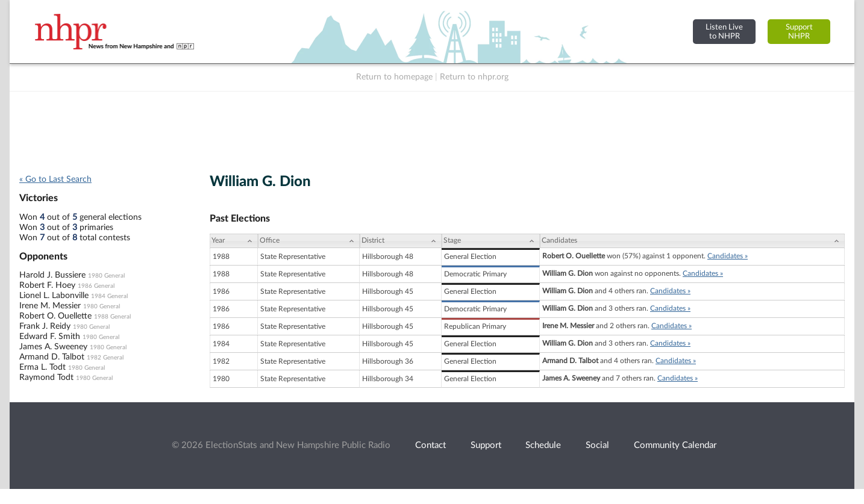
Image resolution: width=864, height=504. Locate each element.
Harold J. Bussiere (52, 275)
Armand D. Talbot (52, 357)
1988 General (112, 317)
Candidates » (728, 256)
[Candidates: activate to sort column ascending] (692, 241)
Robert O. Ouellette (55, 316)
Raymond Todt (46, 378)
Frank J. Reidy (45, 326)
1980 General (106, 276)
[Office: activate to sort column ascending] (309, 241)
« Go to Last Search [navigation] (55, 179)
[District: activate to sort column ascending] (401, 241)
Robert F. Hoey (47, 285)
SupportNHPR (799, 32)
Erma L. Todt (42, 367)
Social (597, 445)
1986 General (96, 286)
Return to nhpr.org (474, 77)
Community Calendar (675, 445)
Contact (430, 445)
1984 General (109, 296)
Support (486, 445)
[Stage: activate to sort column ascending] (491, 241)
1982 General (105, 358)
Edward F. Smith (50, 337)
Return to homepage (394, 77)
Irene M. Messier (50, 306)
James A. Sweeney (53, 347)
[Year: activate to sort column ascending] (234, 241)
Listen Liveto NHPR (724, 32)
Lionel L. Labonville (54, 296)
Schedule (543, 445)
